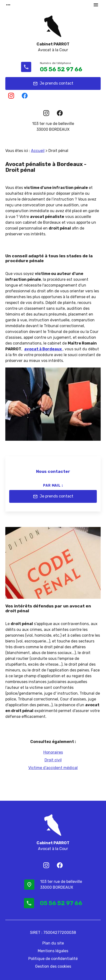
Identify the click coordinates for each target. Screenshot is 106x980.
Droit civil (53, 760)
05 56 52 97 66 (61, 69)
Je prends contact (53, 84)
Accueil (38, 151)
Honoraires (53, 752)
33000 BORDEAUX (53, 126)
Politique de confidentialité (53, 959)
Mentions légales (53, 951)
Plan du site (53, 943)
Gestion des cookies (53, 966)
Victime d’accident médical (53, 768)
